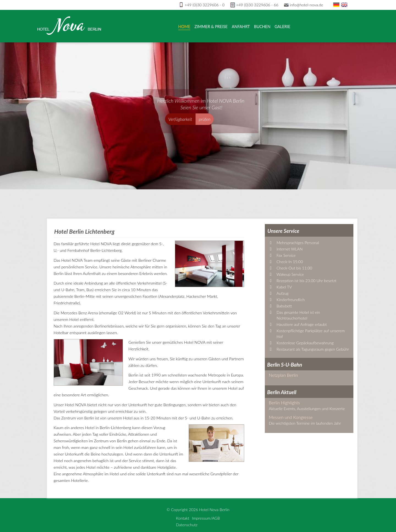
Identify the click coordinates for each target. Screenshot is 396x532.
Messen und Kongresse (291, 417)
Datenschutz (187, 525)
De (336, 5)
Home (184, 27)
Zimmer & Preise (211, 27)
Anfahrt (241, 27)
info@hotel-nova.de (303, 5)
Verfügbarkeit (180, 119)
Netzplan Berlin (284, 375)
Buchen (262, 27)
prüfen (205, 119)
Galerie (282, 27)
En (344, 5)
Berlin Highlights (284, 403)
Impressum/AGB (206, 518)
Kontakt (183, 518)
